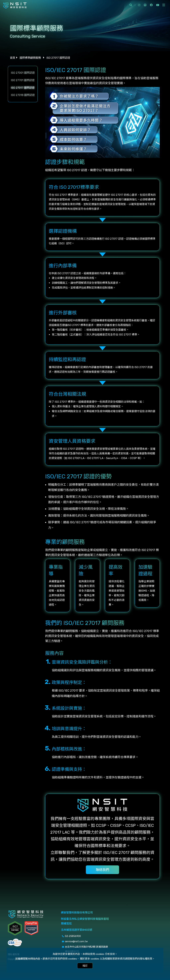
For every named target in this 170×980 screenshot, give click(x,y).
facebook (151, 5)
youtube (158, 5)
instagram (139, 5)
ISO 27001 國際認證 (23, 73)
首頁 (13, 58)
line (145, 5)
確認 (85, 966)
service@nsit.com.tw (76, 941)
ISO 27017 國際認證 (23, 88)
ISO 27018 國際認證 (23, 95)
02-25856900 (73, 936)
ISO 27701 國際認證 (23, 80)
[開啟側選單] (164, 5)
